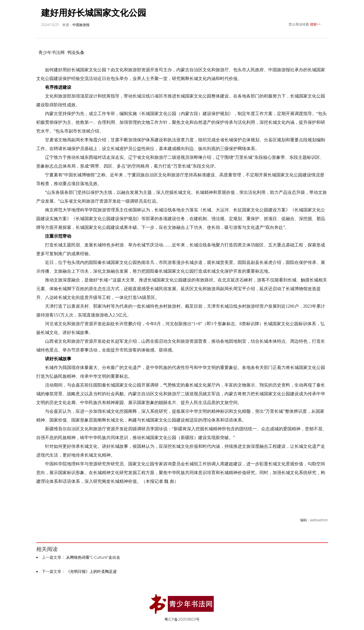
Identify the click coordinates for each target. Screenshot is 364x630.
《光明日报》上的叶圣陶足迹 (91, 571)
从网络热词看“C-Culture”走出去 (93, 557)
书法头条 (76, 52)
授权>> (315, 24)
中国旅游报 (81, 25)
